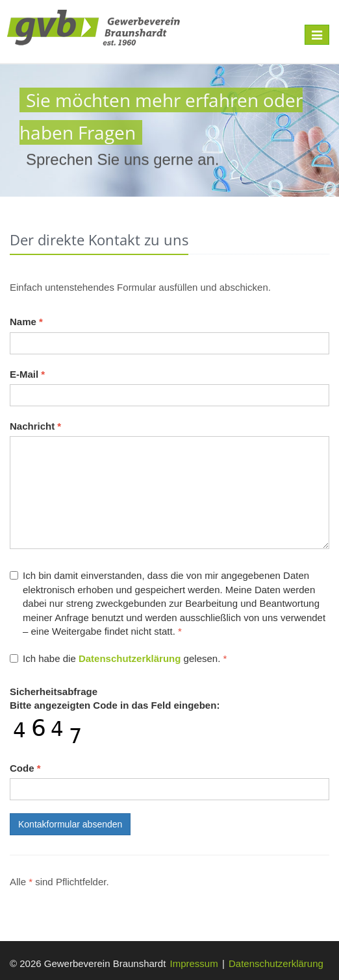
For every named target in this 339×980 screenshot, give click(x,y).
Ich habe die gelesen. (118, 658)
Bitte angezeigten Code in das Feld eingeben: (115, 698)
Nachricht (35, 426)
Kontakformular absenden (70, 824)
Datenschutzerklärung (276, 963)
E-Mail (27, 374)
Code (25, 768)
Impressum (194, 963)
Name (26, 322)
